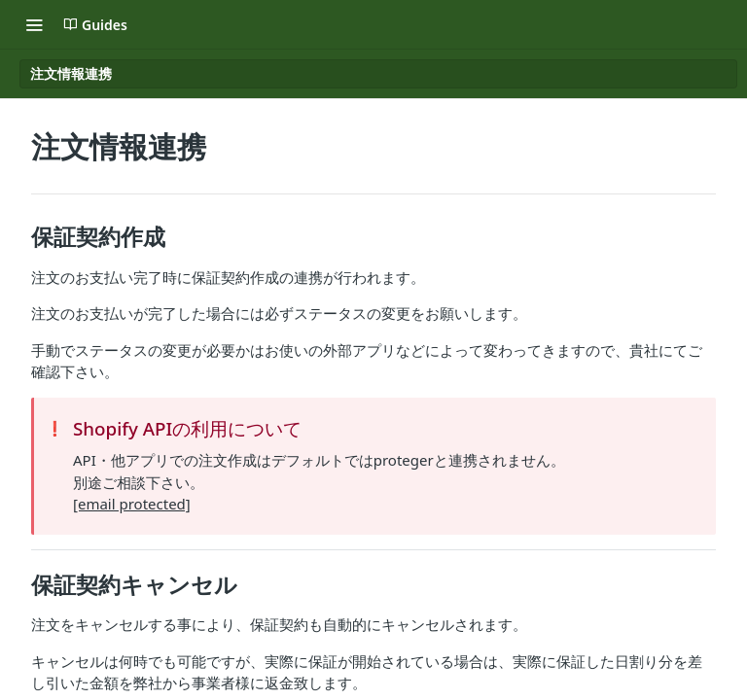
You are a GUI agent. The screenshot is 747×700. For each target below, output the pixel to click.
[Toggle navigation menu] (34, 24)
